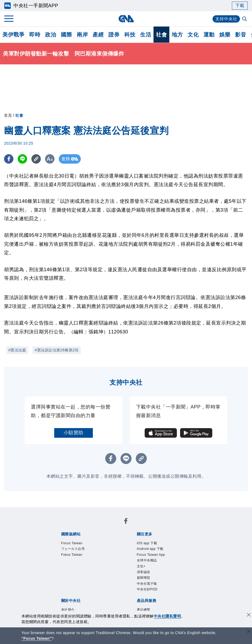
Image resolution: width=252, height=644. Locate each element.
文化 (193, 35)
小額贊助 (74, 433)
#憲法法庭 (17, 350)
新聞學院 (144, 578)
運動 (209, 35)
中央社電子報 (147, 584)
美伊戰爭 (13, 35)
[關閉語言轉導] (249, 632)
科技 (130, 35)
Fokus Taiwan (72, 555)
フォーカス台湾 (73, 549)
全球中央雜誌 (147, 560)
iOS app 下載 (147, 543)
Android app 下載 (150, 549)
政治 (51, 35)
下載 (240, 5)
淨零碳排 (144, 572)
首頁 (8, 115)
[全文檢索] (245, 19)
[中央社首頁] (126, 19)
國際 (66, 35)
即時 (35, 35)
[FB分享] (9, 159)
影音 (241, 35)
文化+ (141, 566)
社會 (161, 35)
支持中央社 (226, 19)
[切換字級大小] (50, 159)
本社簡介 (68, 610)
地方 (177, 35)
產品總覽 (144, 610)
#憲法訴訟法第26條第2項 (57, 350)
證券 (114, 35)
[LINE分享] (22, 159)
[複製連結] (36, 159)
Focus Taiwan (72, 543)
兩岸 (82, 35)
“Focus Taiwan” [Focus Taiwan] (37, 638)
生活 (146, 35)
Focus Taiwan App (151, 555)
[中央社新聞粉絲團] (126, 522)
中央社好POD (147, 590)
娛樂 (225, 35)
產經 (98, 35)
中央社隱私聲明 (167, 616)
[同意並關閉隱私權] (249, 615)
